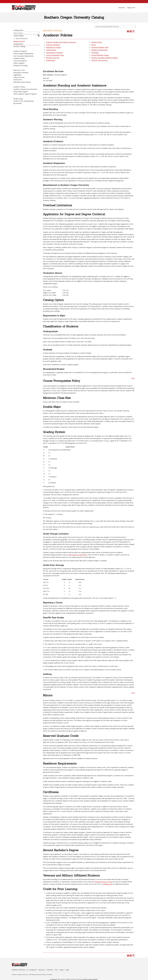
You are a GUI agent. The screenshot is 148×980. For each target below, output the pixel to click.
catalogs (54, 979)
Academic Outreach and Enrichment (25, 89)
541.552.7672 (33, 970)
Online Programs (19, 63)
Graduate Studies (19, 58)
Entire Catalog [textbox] (18, 33)
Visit (56, 970)
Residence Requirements (100, 50)
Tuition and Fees (19, 77)
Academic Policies (19, 87)
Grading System (97, 42)
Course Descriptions (20, 61)
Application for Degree (54, 47)
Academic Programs (20, 51)
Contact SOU (22, 970)
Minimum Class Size (53, 58)
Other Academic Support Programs (25, 94)
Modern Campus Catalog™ (91, 979)
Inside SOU (50, 970)
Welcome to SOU (19, 70)
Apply (67, 970)
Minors (94, 45)
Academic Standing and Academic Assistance (61, 42)
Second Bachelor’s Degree (100, 55)
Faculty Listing (18, 99)
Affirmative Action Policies (22, 82)
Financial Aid (17, 80)
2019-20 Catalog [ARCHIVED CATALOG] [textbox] (107, 27)
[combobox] (116, 27)
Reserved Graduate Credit (100, 47)
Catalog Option (51, 50)
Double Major (51, 60)
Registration (17, 75)
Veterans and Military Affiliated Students (105, 58)
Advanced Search (19, 41)
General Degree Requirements (23, 54)
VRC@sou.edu (108, 884)
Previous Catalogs (19, 46)
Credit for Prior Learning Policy (24, 101)
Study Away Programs (21, 92)
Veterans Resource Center (103, 882)
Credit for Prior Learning (99, 60)
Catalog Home (18, 44)
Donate (62, 970)
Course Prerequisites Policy (55, 55)
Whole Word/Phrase (22, 39)
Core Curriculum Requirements (24, 56)
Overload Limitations (53, 45)
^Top (133, 378)
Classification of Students (54, 53)
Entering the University (21, 73)
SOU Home (42, 970)
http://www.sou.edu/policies (78, 555)
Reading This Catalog (20, 65)
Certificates (95, 53)
